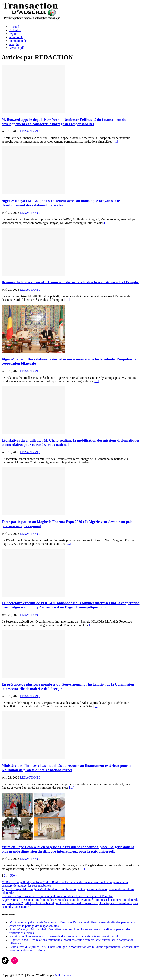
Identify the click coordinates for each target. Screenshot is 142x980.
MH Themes (63, 975)
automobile (16, 37)
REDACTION (29, 131)
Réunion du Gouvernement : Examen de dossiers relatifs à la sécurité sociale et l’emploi (70, 282)
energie (14, 44)
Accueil (14, 27)
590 (13, 875)
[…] (115, 141)
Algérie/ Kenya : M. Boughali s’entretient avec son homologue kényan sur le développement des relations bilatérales (61, 203)
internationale (18, 41)
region (13, 34)
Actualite (15, 30)
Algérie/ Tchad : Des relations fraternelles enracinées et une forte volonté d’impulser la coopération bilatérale (70, 900)
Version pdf (17, 48)
